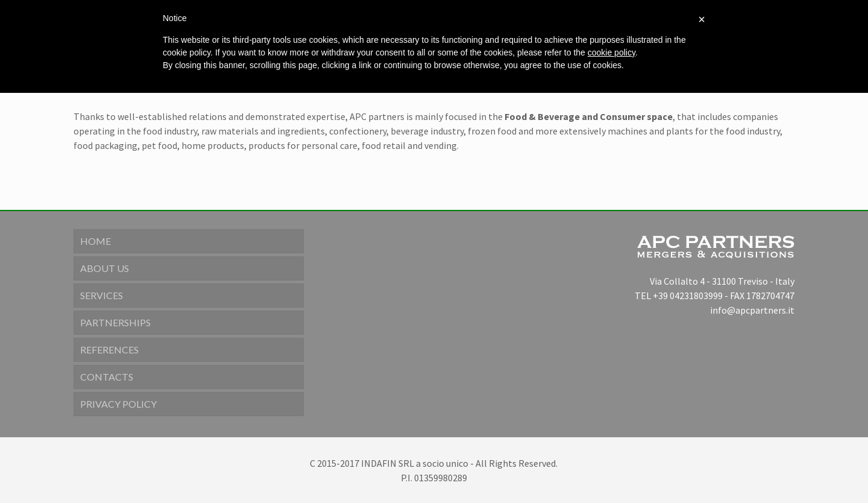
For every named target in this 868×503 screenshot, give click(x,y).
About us (105, 268)
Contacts (107, 377)
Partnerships (115, 322)
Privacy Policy (118, 404)
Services (102, 295)
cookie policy (612, 52)
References (109, 350)
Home (96, 241)
